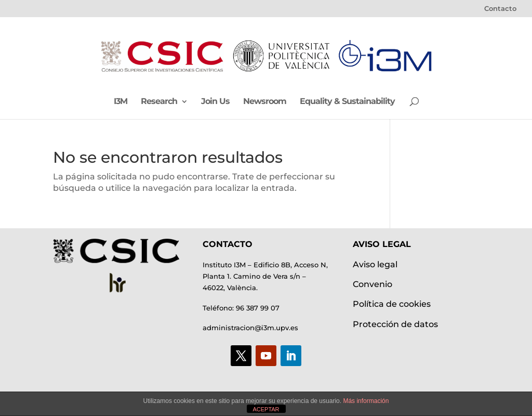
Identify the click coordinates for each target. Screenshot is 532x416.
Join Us (215, 102)
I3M (121, 102)
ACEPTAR (266, 409)
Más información (366, 401)
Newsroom (265, 102)
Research (159, 102)
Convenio (373, 284)
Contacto (500, 9)
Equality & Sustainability (347, 102)
